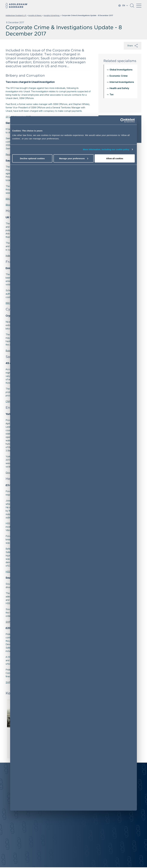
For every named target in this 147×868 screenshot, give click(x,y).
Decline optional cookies (32, 158)
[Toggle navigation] (139, 6)
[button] (132, 7)
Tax (112, 94)
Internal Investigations (122, 82)
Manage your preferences (74, 158)
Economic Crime (119, 76)
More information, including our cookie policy (106, 149)
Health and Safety (119, 88)
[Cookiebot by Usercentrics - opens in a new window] (122, 120)
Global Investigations (121, 70)
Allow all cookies (115, 158)
